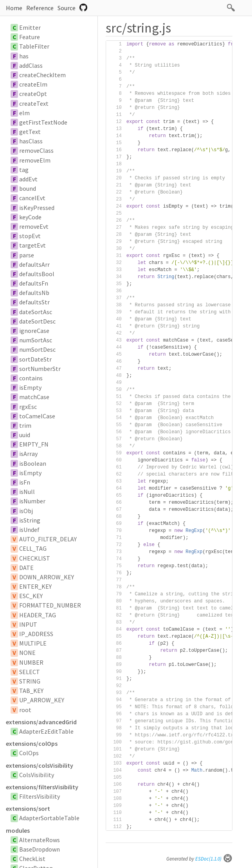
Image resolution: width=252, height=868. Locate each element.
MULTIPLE (33, 643)
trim (25, 425)
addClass (31, 65)
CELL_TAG (33, 548)
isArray (28, 454)
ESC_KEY (31, 596)
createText (34, 103)
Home (14, 8)
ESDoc (214, 859)
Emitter (30, 27)
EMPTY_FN (34, 444)
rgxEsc (28, 407)
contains (31, 378)
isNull (27, 492)
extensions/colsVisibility (40, 765)
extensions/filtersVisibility (42, 787)
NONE (27, 653)
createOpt (33, 94)
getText (30, 132)
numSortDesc (37, 349)
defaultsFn (34, 283)
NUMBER (31, 662)
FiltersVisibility (40, 796)
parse (27, 255)
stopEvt (30, 236)
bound (28, 188)
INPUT (28, 624)
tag (24, 170)
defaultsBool (37, 274)
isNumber (32, 501)
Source (67, 8)
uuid (25, 435)
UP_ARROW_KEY (42, 700)
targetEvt (32, 245)
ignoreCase (34, 331)
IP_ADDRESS (36, 634)
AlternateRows (40, 840)
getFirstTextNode (43, 122)
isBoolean (33, 463)
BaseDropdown (40, 849)
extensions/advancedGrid (41, 722)
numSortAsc (36, 340)
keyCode (30, 217)
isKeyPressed (37, 208)
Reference (40, 8)
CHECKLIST (35, 558)
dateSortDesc (37, 321)
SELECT (30, 672)
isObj (26, 511)
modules (18, 830)
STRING (30, 681)
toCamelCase (37, 416)
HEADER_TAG (38, 615)
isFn (25, 482)
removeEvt (34, 226)
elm (24, 113)
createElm (33, 84)
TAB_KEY (31, 691)
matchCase (34, 397)
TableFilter (34, 46)
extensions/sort (28, 808)
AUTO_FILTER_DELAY (48, 539)
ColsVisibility (37, 775)
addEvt (28, 179)
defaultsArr (34, 264)
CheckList (32, 859)
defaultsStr (34, 302)
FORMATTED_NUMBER (50, 605)
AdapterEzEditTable (46, 731)
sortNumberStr (40, 369)
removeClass (36, 150)
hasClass (31, 141)
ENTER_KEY (35, 586)
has (24, 56)
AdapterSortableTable (49, 818)
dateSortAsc (36, 312)
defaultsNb (34, 293)
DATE (26, 568)
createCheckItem (42, 75)
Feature (30, 37)
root (25, 710)
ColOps (29, 753)
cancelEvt (32, 198)
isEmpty (30, 387)
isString (30, 520)
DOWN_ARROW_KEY (47, 577)
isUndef (29, 530)
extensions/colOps (32, 743)
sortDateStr (35, 359)
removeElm (35, 160)
